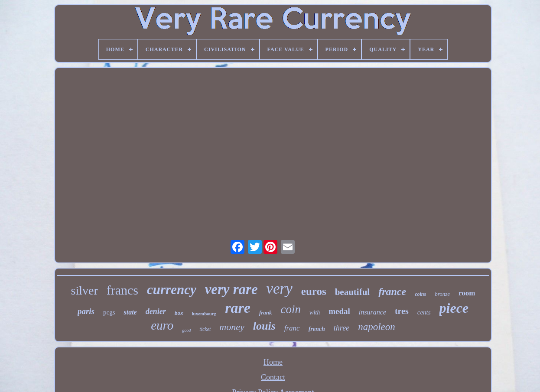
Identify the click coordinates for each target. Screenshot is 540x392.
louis (264, 326)
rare (238, 308)
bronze (442, 294)
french (317, 329)
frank (266, 313)
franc (292, 328)
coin (291, 309)
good (186, 330)
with (315, 313)
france (392, 292)
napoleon (377, 327)
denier (156, 311)
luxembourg (204, 314)
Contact (273, 377)
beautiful (353, 292)
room (467, 293)
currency (172, 290)
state (130, 312)
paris (86, 311)
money (232, 327)
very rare (231, 289)
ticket (205, 329)
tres (402, 311)
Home (273, 362)
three (342, 328)
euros (314, 291)
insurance (372, 312)
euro (162, 325)
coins (420, 294)
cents (424, 312)
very (280, 289)
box (179, 314)
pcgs (109, 312)
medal (339, 311)
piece (454, 308)
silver (85, 290)
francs (122, 290)
